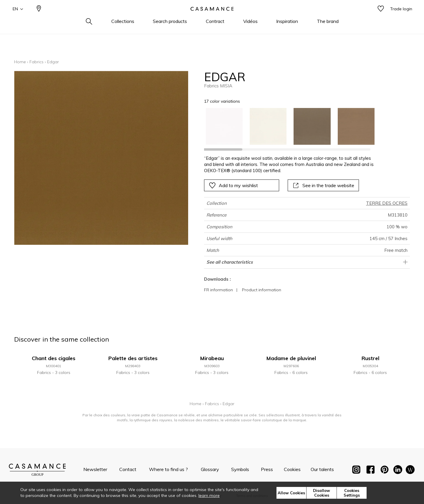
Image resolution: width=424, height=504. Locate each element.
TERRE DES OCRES (387, 203)
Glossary (210, 469)
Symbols (240, 469)
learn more (209, 495)
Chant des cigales (54, 358)
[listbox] (287, 126)
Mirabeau (212, 358)
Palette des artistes (133, 358)
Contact (128, 469)
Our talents (322, 469)
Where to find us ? (168, 469)
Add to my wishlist (233, 185)
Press (267, 469)
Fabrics (37, 62)
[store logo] (212, 19)
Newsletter (95, 469)
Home (20, 62)
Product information (262, 290)
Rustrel (370, 358)
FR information (218, 290)
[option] (224, 126)
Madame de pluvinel (291, 358)
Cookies (292, 469)
